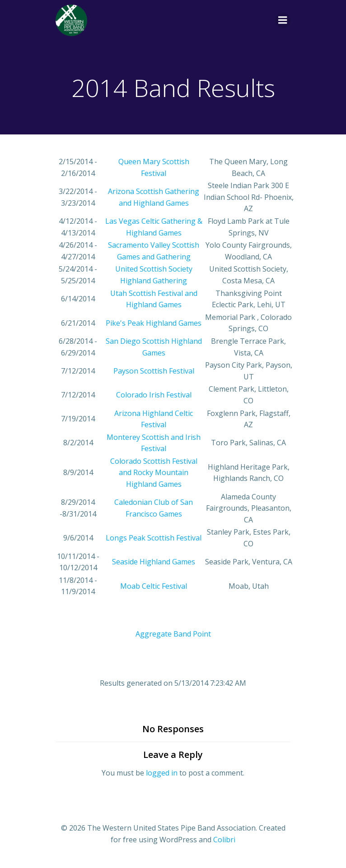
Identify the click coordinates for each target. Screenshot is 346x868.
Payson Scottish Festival (154, 371)
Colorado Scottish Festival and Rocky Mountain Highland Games (154, 473)
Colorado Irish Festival (154, 395)
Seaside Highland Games (154, 562)
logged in (162, 773)
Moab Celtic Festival (154, 586)
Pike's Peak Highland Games (154, 323)
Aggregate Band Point (173, 634)
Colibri (224, 840)
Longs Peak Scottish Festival (154, 538)
